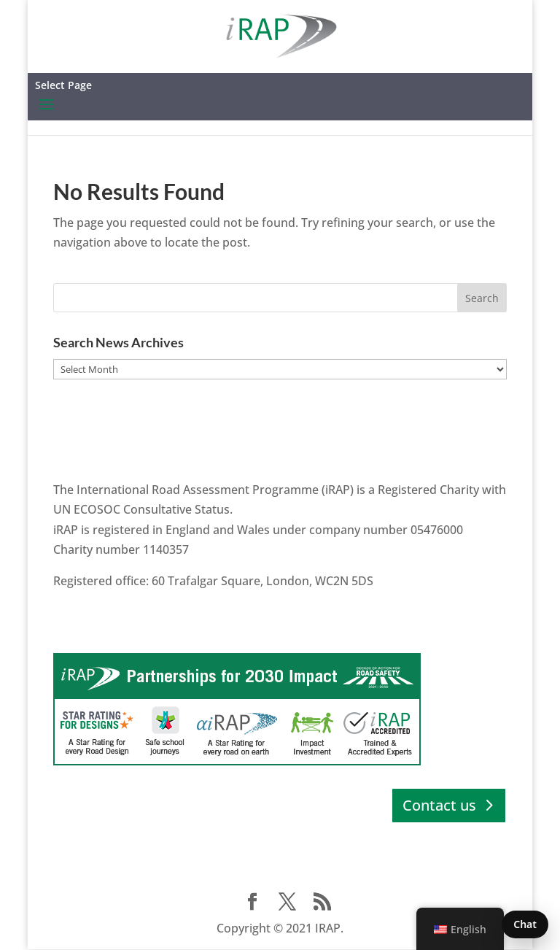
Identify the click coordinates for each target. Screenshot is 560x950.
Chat (525, 924)
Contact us (439, 805)
